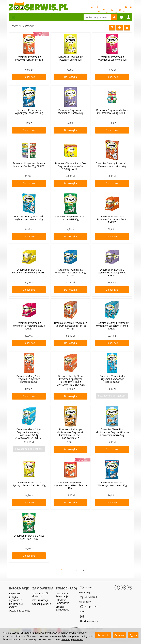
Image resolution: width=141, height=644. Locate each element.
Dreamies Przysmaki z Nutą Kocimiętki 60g (70, 218)
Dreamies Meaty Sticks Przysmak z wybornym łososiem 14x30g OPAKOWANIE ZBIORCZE (29, 433)
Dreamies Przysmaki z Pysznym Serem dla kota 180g (29, 484)
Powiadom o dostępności (112, 396)
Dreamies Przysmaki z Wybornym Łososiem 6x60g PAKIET (70, 273)
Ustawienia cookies (20, 610)
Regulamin (15, 593)
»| (85, 570)
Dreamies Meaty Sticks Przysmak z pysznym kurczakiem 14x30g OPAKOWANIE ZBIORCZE (70, 380)
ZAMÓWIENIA (43, 588)
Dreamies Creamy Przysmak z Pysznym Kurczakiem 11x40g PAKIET (70, 326)
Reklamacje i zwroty (16, 605)
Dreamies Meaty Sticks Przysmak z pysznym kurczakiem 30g (29, 379)
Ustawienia (103, 635)
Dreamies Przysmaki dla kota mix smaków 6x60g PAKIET (112, 111)
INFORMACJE (19, 588)
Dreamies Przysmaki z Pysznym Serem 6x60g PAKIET (29, 271)
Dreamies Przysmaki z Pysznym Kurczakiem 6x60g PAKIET (112, 219)
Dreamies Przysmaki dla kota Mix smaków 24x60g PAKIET (29, 165)
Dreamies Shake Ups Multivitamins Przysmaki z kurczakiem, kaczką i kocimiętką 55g (70, 433)
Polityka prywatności (16, 599)
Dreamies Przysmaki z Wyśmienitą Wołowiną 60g (112, 58)
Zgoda (133, 635)
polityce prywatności (72, 639)
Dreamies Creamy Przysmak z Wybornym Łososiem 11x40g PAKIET (112, 326)
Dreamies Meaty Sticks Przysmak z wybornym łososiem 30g (112, 379)
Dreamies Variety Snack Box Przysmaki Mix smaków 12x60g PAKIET (70, 166)
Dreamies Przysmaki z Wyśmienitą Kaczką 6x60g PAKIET (112, 273)
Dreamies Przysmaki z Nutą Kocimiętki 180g (29, 537)
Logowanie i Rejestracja (62, 595)
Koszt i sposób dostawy (40, 595)
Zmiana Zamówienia (62, 608)
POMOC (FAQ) (66, 588)
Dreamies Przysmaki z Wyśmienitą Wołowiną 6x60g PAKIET (29, 326)
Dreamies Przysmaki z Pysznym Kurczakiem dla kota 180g (70, 485)
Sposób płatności (42, 604)
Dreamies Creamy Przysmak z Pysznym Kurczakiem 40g (112, 165)
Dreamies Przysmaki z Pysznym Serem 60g (70, 58)
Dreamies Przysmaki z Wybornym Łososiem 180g (112, 484)
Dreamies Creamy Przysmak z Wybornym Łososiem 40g (29, 218)
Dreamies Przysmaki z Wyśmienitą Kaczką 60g (70, 111)
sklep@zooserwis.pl (89, 621)
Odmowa (119, 635)
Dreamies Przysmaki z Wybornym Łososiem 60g (29, 111)
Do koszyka (29, 77)
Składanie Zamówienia (62, 601)
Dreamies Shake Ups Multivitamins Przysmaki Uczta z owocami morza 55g (112, 432)
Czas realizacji (40, 600)
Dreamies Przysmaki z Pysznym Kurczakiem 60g (29, 58)
